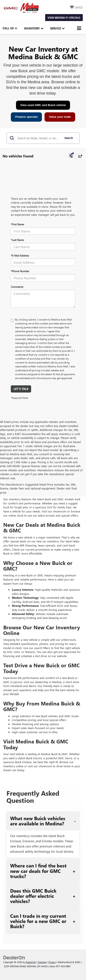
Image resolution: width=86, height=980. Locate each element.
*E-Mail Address (20, 255)
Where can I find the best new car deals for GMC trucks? (38, 871)
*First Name (17, 224)
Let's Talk (21, 389)
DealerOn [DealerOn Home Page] (31, 962)
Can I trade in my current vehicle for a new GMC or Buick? (38, 921)
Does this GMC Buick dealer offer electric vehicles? (33, 896)
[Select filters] (71, 156)
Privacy (52, 962)
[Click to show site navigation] (79, 29)
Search (69, 138)
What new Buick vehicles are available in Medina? (38, 821)
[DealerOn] (14, 957)
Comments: (17, 287)
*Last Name (17, 240)
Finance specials (26, 117)
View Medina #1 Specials (64, 18)
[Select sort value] (79, 156)
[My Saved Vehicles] (76, 7)
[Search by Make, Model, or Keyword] (39, 138)
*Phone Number (20, 271)
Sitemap (42, 962)
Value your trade (60, 117)
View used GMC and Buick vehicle (43, 105)
